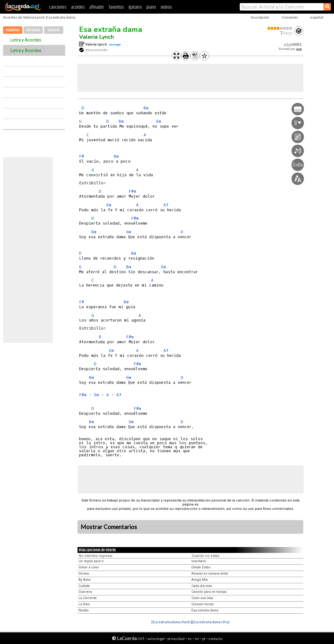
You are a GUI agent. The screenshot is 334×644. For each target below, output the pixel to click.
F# (82, 156)
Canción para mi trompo (209, 592)
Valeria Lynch (96, 37)
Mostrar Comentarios (109, 527)
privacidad (176, 639)
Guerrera (85, 592)
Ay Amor (85, 580)
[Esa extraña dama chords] (172, 622)
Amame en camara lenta (210, 574)
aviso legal (156, 639)
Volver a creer (89, 567)
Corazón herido (203, 604)
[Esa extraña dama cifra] (211, 622)
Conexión (290, 17)
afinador (97, 7)
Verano (84, 574)
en (197, 639)
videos (166, 7)
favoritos (116, 7)
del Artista (33, 30)
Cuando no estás (205, 556)
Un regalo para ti (91, 561)
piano (151, 7)
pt (204, 639)
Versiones (13, 30)
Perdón (84, 610)
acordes (78, 7)
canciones (58, 7)
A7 (166, 205)
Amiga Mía (200, 580)
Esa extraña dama (111, 29)
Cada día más (202, 586)
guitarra (135, 7)
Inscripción (260, 17)
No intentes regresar (96, 556)
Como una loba (202, 598)
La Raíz (84, 604)
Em (158, 121)
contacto (215, 639)
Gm (129, 232)
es (190, 639)
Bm (146, 108)
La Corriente (88, 598)
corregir (115, 44)
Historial (54, 30)
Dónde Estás (201, 567)
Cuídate (84, 586)
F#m (132, 191)
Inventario (199, 561)
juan (299, 49)
